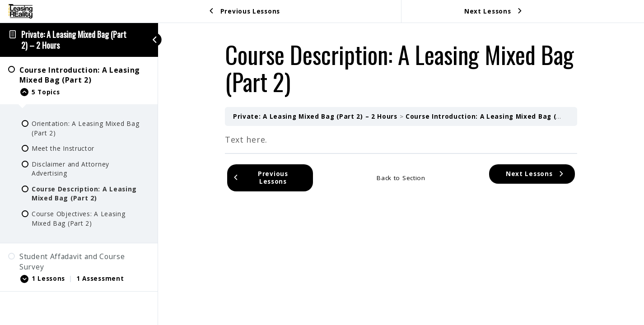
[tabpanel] (401, 139)
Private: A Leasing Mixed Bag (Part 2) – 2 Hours (74, 40)
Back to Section (401, 178)
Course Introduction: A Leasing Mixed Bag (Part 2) (493, 116)
